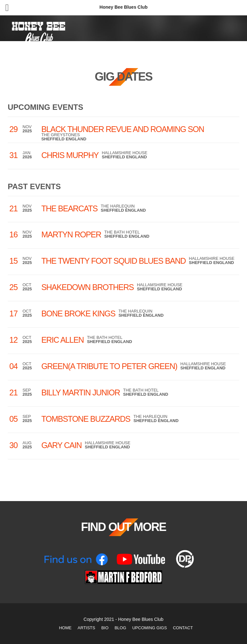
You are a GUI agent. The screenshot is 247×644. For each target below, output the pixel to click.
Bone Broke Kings (78, 313)
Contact (183, 628)
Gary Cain (61, 445)
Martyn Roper (71, 234)
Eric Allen (62, 340)
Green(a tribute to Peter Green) (109, 366)
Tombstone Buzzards (86, 419)
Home (65, 628)
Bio (105, 628)
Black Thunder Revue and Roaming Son (123, 129)
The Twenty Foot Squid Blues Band (113, 261)
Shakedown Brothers (87, 287)
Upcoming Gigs (150, 628)
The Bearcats (69, 208)
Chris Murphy (70, 155)
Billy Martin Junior (80, 393)
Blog (120, 628)
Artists (86, 628)
